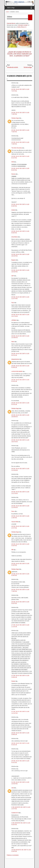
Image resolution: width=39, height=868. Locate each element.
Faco (13, 303)
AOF (13, 276)
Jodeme (9, 17)
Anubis (13, 210)
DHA (13, 162)
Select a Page (11, 8)
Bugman (14, 260)
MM (13, 550)
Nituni (13, 342)
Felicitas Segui (15, 118)
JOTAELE (14, 320)
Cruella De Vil (15, 813)
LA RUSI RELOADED (17, 371)
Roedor (14, 681)
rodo (13, 788)
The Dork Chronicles (17, 148)
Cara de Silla (15, 522)
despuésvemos (16, 359)
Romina (14, 174)
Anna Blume (15, 237)
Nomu (13, 511)
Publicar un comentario (13, 855)
